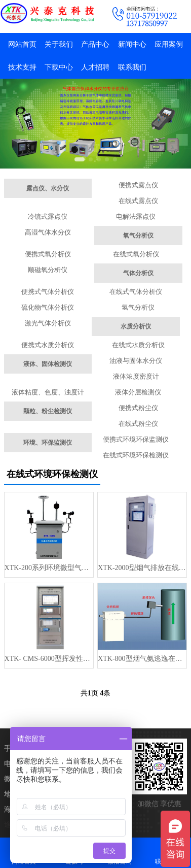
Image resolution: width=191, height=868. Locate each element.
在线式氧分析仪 (136, 254)
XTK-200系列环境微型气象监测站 (49, 568)
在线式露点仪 (138, 201)
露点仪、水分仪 (48, 188)
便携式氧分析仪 (48, 254)
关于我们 (59, 44)
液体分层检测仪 (138, 392)
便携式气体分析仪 (48, 292)
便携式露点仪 (138, 185)
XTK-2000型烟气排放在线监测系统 (142, 568)
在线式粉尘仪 (138, 424)
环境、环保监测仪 (48, 443)
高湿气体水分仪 (48, 232)
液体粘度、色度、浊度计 (48, 392)
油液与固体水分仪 (136, 361)
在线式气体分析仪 (136, 292)
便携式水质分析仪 (48, 345)
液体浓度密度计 (136, 376)
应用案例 (169, 44)
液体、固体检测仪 (48, 364)
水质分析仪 (136, 326)
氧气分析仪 (138, 236)
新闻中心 (132, 44)
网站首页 (22, 44)
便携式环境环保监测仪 (136, 439)
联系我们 (132, 67)
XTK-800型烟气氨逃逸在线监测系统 (142, 659)
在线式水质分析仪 (138, 345)
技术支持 (22, 67)
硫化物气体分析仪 (48, 307)
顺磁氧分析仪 (48, 270)
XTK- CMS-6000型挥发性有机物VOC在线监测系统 (49, 659)
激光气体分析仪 (48, 323)
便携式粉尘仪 (138, 408)
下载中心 (59, 67)
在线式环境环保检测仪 (136, 455)
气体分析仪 (138, 273)
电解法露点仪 (136, 216)
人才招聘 (95, 67)
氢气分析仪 (138, 307)
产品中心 (95, 44)
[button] (80, 159)
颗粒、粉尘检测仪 (48, 411)
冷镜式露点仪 (48, 216)
